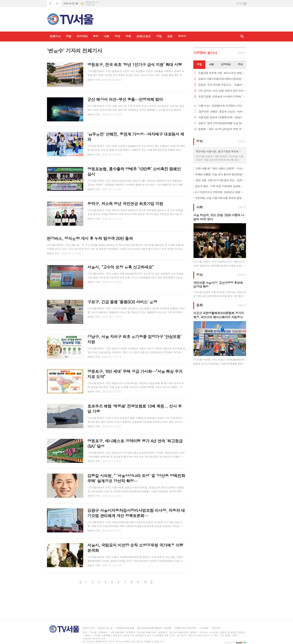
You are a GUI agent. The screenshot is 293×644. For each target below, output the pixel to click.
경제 (128, 36)
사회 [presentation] (211, 64)
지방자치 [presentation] (226, 64)
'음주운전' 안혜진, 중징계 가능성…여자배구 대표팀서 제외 (222, 112)
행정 (96, 36)
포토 (170, 36)
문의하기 (216, 628)
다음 (151, 582)
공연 (159, 36)
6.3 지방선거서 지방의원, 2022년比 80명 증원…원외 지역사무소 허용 (221, 192)
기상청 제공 (90, 5)
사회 (106, 36)
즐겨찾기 (57, 4)
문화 (199, 305)
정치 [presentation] (240, 64)
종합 (69, 36)
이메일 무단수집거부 (185, 628)
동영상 (182, 36)
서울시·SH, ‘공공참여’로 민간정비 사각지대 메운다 (222, 106)
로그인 (239, 3)
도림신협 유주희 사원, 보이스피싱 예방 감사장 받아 (222, 73)
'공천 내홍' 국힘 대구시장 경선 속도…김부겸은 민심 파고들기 (221, 180)
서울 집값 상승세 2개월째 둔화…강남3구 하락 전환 (222, 117)
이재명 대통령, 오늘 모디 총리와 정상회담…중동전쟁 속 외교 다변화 (221, 174)
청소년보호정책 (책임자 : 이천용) (154, 628)
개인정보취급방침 (125, 628)
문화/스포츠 (144, 36)
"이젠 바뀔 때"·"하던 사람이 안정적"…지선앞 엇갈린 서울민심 (221, 168)
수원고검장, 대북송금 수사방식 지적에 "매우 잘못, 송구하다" (222, 97)
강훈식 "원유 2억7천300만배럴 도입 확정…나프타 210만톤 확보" (222, 123)
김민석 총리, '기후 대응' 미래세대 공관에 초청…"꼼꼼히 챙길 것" (221, 186)
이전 (80, 582)
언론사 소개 (89, 628)
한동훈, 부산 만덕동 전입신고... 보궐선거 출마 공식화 (222, 85)
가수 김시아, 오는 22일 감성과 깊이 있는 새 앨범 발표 (222, 91)
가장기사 (205, 53)
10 (145, 582)
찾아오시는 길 (105, 628)
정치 (117, 36)
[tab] (199, 65)
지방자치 (82, 36)
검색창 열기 (242, 36)
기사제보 (204, 628)
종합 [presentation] (199, 64)
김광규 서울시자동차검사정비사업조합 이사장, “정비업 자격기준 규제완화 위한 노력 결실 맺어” (222, 79)
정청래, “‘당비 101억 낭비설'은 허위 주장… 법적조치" (222, 129)
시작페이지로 (50, 4)
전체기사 (55, 36)
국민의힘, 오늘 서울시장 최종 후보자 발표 (218, 198)
